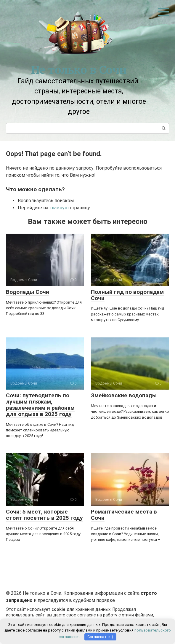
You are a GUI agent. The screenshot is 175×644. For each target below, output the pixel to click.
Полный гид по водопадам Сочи (127, 295)
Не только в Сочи (79, 70)
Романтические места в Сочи (124, 515)
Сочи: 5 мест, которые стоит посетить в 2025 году (44, 515)
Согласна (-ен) (100, 637)
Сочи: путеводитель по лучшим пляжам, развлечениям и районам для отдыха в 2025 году (40, 405)
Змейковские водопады (124, 395)
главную (59, 208)
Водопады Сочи (28, 292)
